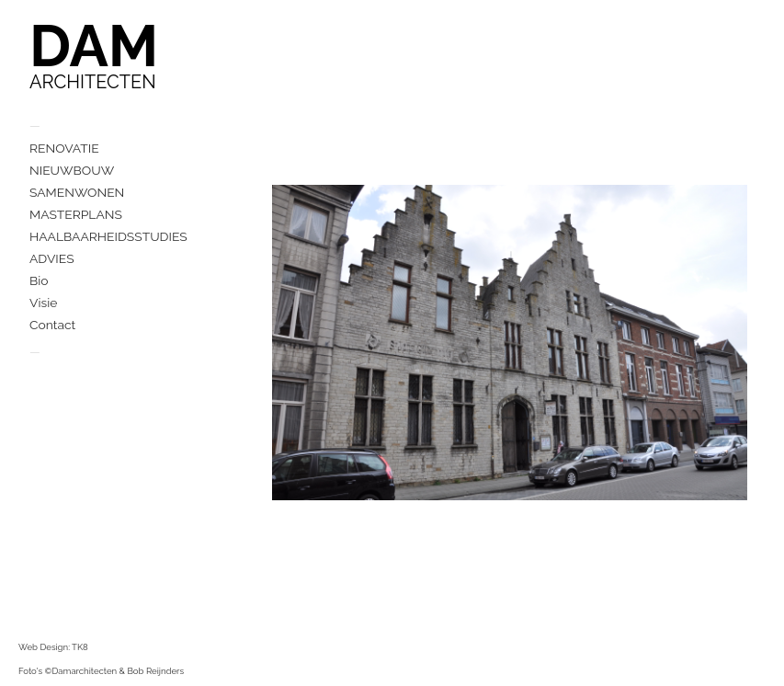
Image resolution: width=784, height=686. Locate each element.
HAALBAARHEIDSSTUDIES (108, 236)
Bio (39, 280)
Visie (43, 303)
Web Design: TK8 (53, 647)
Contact (52, 325)
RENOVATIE (64, 148)
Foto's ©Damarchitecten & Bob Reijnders (101, 671)
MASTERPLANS (76, 214)
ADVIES (52, 258)
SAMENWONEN (77, 192)
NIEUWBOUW (72, 170)
